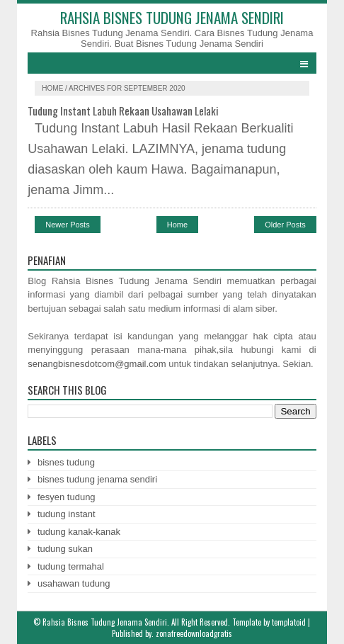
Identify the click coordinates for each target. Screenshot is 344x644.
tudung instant (67, 514)
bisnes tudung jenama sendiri (97, 479)
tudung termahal (71, 566)
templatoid (289, 622)
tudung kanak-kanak (79, 532)
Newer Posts (67, 225)
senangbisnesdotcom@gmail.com (97, 364)
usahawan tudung (74, 583)
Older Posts (285, 225)
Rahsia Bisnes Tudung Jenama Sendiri (172, 17)
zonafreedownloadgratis (194, 633)
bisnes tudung (66, 462)
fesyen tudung (67, 497)
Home (53, 88)
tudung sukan (65, 549)
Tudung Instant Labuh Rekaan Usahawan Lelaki (123, 111)
